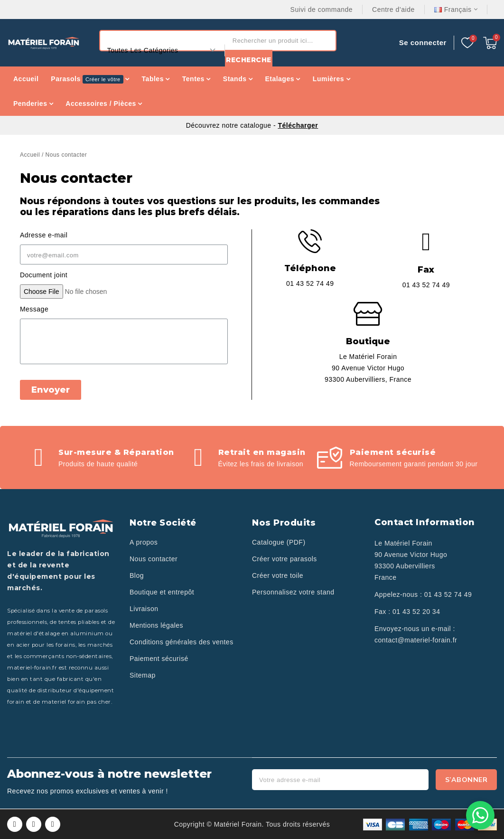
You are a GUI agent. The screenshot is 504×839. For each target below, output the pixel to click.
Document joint (44, 275)
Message (34, 309)
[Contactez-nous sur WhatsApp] (480, 815)
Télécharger (298, 125)
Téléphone (310, 268)
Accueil (30, 155)
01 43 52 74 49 (448, 594)
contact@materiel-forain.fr (416, 640)
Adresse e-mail (44, 235)
